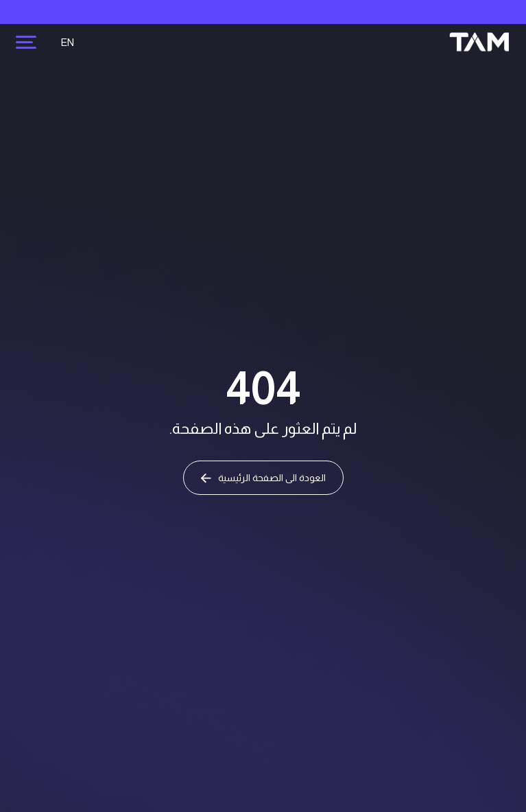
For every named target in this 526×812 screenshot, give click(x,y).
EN (67, 42)
